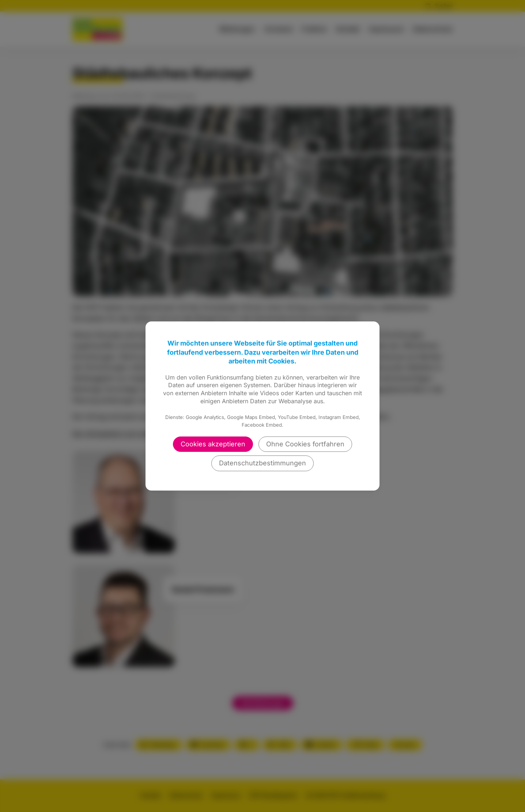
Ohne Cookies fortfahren (305, 444)
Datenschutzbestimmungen (262, 463)
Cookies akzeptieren (213, 444)
